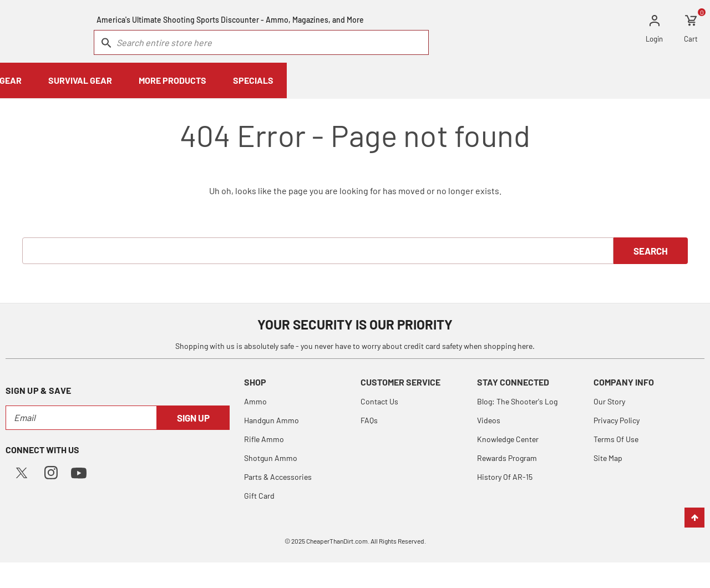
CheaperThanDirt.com (337, 540)
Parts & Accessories (278, 476)
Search (651, 250)
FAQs (369, 420)
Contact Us (379, 401)
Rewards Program (507, 457)
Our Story (609, 401)
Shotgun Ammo (271, 457)
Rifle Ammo (264, 439)
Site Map (608, 457)
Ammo (255, 401)
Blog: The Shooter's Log (517, 401)
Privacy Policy (617, 420)
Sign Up (193, 417)
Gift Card (259, 495)
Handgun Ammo (272, 420)
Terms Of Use (616, 439)
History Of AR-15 (505, 476)
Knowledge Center (508, 439)
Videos (489, 420)
